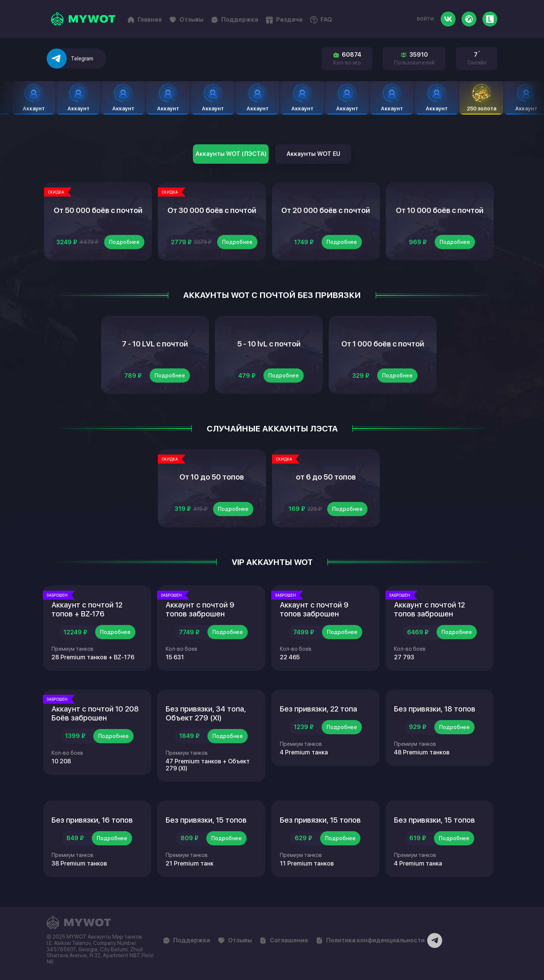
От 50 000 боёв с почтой (98, 210)
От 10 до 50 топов (212, 477)
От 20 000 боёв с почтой (326, 210)
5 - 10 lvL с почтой (269, 344)
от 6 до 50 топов (326, 477)
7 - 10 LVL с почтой (155, 344)
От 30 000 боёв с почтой (212, 210)
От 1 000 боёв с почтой (383, 344)
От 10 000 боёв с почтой (440, 210)
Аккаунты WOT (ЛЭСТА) (231, 154)
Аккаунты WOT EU (313, 154)
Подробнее (124, 242)
